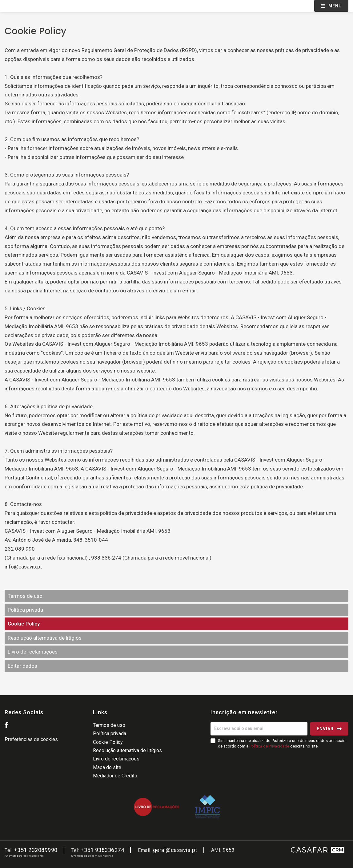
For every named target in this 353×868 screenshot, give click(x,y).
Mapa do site (107, 767)
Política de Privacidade (270, 746)
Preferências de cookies (31, 739)
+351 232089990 (36, 850)
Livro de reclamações (33, 652)
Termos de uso (25, 596)
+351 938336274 (102, 850)
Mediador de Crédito (115, 776)
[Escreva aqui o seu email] (259, 729)
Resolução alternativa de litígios (45, 638)
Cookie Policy (24, 624)
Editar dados (22, 666)
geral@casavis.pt (175, 850)
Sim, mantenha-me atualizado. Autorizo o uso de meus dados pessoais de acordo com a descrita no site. (282, 743)
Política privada (25, 610)
